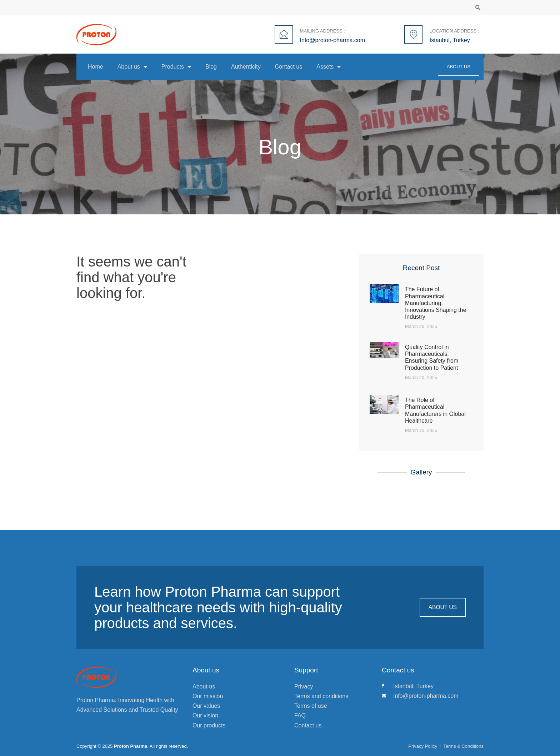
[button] (478, 8)
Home (96, 67)
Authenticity (246, 67)
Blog (211, 67)
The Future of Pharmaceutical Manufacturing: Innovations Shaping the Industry (436, 303)
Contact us (289, 67)
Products (176, 67)
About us (132, 67)
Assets (329, 67)
